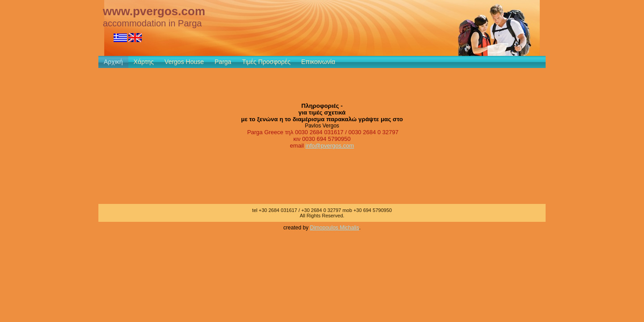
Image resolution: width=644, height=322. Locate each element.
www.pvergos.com (154, 11)
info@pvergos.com (330, 146)
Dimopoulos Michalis (335, 228)
